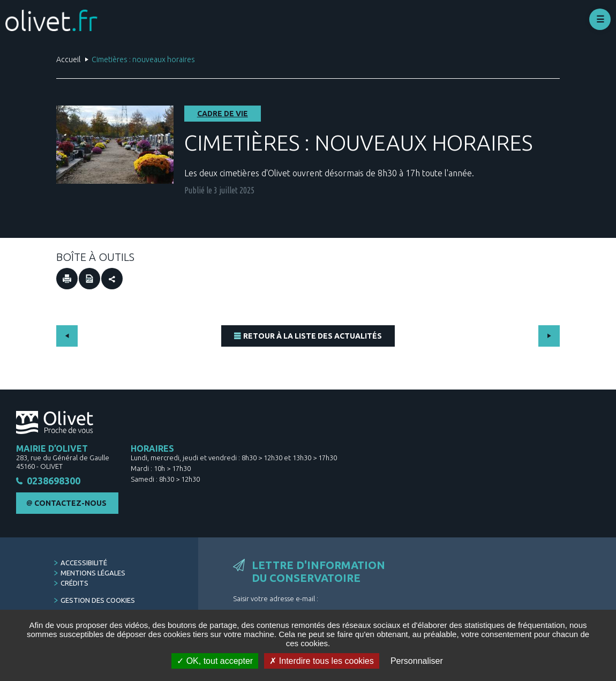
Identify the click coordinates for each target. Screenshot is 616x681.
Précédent (67, 336)
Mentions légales (93, 573)
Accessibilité (84, 563)
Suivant (549, 336)
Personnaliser (417, 661)
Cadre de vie (223, 114)
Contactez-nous (70, 504)
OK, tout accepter (215, 661)
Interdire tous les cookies (321, 661)
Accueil (68, 59)
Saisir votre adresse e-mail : (276, 599)
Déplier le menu (600, 19)
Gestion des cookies (98, 601)
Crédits (74, 583)
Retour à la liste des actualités (313, 336)
